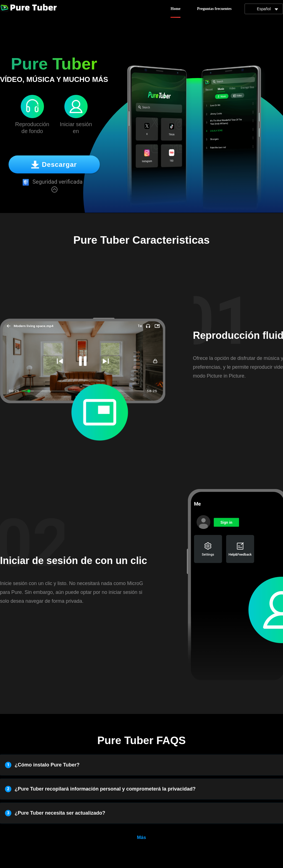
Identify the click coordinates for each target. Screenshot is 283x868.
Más (141, 837)
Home (175, 9)
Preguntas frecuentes (214, 9)
